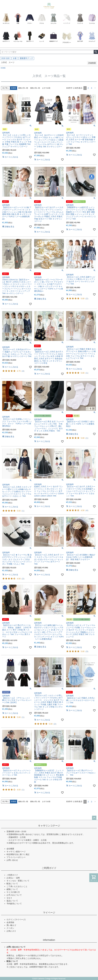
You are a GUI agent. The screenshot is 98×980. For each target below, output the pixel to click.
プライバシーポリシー (16, 857)
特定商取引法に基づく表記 (18, 854)
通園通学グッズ (26, 58)
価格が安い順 (23, 88)
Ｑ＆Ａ (9, 898)
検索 (96, 52)
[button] (95, 88)
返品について (12, 901)
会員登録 (10, 922)
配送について (12, 884)
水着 (15, 58)
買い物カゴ (11, 925)
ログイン (10, 920)
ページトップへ (94, 818)
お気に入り (11, 931)
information (49, 940)
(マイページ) (20, 920)
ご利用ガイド (49, 868)
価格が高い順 (35, 88)
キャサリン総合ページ (16, 852)
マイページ (49, 913)
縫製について (12, 889)
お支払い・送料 (13, 878)
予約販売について (14, 904)
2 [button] (88, 88)
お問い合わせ (12, 860)
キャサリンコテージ (49, 826)
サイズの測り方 (13, 892)
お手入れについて (14, 895)
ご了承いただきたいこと (17, 886)
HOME (3, 68)
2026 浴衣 (6, 58)
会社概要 (10, 849)
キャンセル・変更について (18, 881)
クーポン (10, 928)
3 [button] (91, 88)
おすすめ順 (46, 88)
